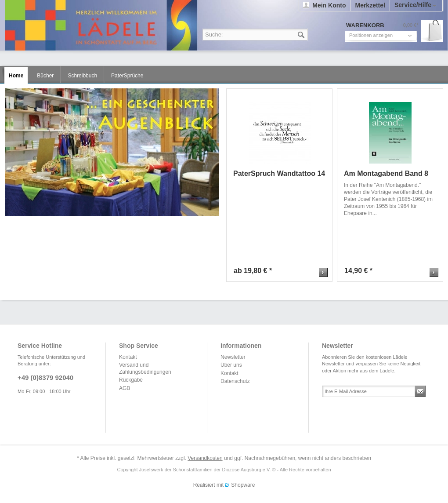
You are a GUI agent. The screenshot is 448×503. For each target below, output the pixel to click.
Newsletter (233, 357)
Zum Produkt (323, 273)
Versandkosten (205, 458)
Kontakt (128, 357)
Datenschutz (235, 381)
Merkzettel (370, 5)
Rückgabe (131, 380)
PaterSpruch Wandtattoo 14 (279, 174)
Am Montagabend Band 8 (386, 174)
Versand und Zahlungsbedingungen (145, 368)
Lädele (226, 25)
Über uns (231, 365)
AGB (125, 388)
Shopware (243, 485)
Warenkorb (432, 31)
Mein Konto (329, 5)
